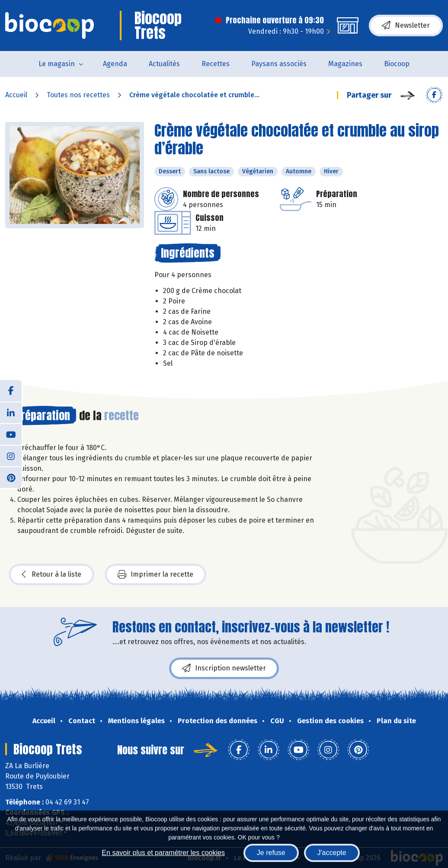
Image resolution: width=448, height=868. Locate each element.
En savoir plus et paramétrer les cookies (163, 853)
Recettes (216, 64)
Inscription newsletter (224, 668)
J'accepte (332, 853)
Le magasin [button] (57, 64)
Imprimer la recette (155, 574)
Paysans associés (279, 64)
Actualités (164, 64)
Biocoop (397, 64)
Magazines (345, 64)
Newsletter (406, 26)
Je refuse (271, 853)
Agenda (115, 64)
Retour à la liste (51, 574)
